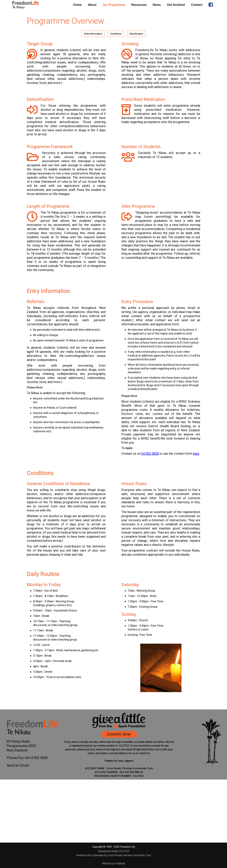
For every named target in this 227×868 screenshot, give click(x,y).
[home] (26, 5)
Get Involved (176, 5)
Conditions (116, 34)
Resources (139, 5)
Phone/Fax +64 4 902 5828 (27, 758)
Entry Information (93, 34)
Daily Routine (136, 34)
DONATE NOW (119, 734)
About (92, 5)
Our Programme (114, 5)
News (157, 5)
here (196, 454)
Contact (197, 5)
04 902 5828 (150, 454)
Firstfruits (120, 864)
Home (77, 5)
